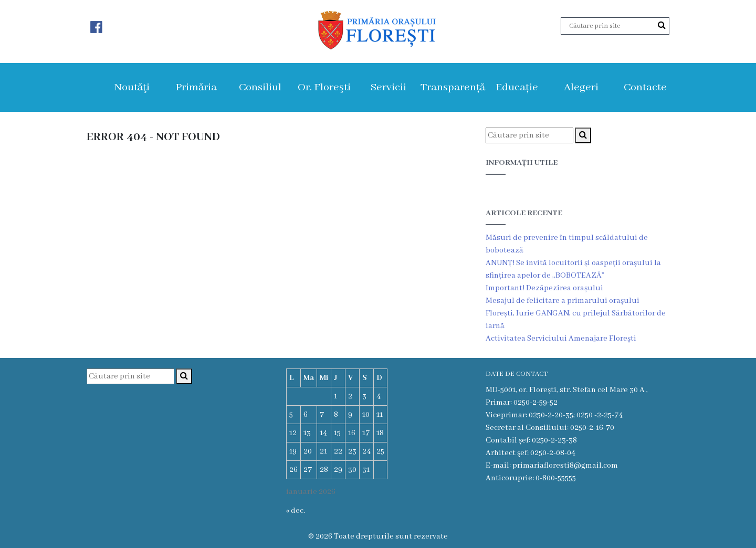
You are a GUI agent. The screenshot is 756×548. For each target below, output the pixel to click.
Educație (517, 87)
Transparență (453, 87)
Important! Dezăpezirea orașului (544, 288)
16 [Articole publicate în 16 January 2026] (352, 433)
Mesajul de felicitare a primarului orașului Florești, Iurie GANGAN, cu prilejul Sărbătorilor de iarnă (576, 313)
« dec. (296, 511)
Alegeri (581, 87)
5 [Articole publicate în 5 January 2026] (291, 415)
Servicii (388, 87)
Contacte (645, 87)
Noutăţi (132, 87)
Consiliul (260, 87)
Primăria (196, 87)
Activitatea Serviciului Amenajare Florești (561, 339)
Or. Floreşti (324, 87)
